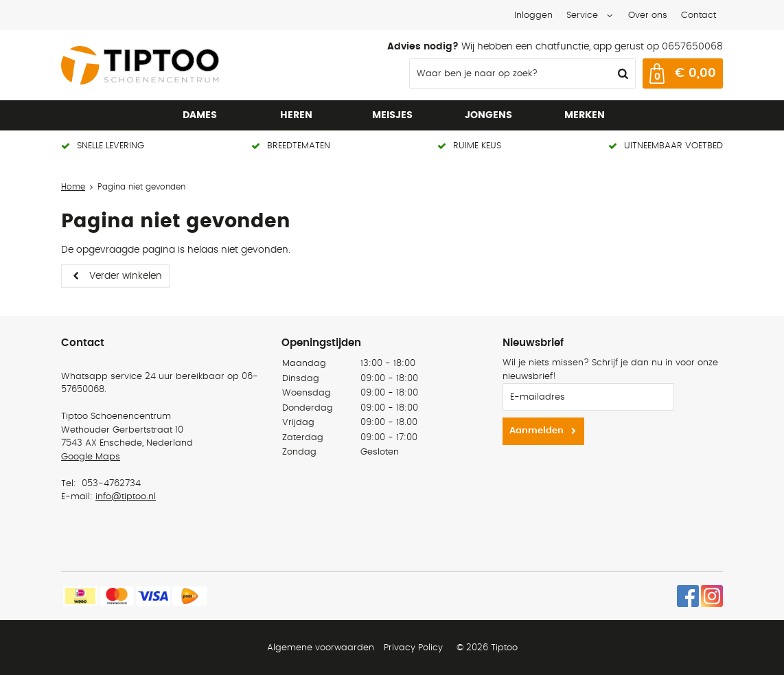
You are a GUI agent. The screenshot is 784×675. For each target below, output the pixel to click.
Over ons (648, 15)
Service (582, 15)
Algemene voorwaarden (321, 648)
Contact (699, 15)
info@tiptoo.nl (126, 497)
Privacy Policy (413, 648)
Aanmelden (537, 431)
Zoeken (621, 73)
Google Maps (91, 457)
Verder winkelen (126, 276)
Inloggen (533, 15)
